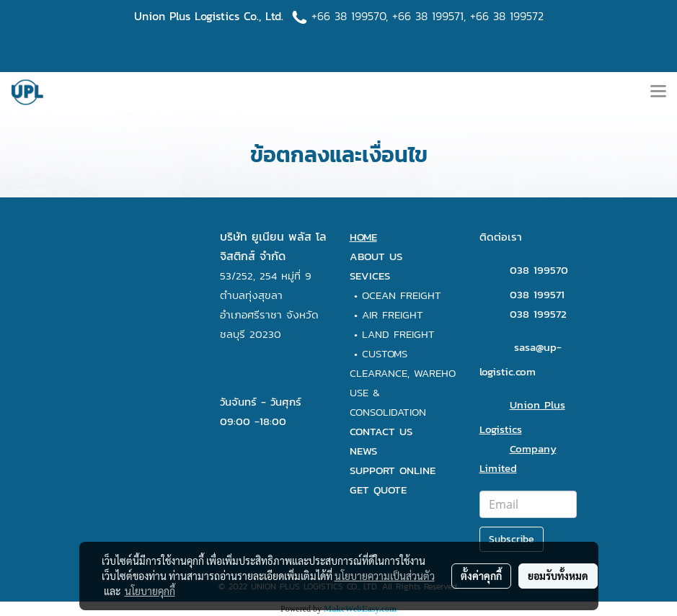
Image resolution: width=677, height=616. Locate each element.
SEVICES (370, 276)
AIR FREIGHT (393, 314)
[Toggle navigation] (658, 92)
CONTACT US (381, 431)
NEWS (363, 451)
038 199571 (537, 294)
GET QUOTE (378, 490)
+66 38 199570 (349, 16)
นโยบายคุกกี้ (150, 591)
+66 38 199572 (507, 16)
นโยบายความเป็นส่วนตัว (385, 576)
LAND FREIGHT (398, 334)
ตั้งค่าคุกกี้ (481, 576)
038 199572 (538, 314)
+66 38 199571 (428, 16)
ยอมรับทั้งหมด (558, 576)
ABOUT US (376, 256)
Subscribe (512, 539)
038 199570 (539, 270)
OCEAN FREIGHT (402, 295)
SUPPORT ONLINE (393, 470)
